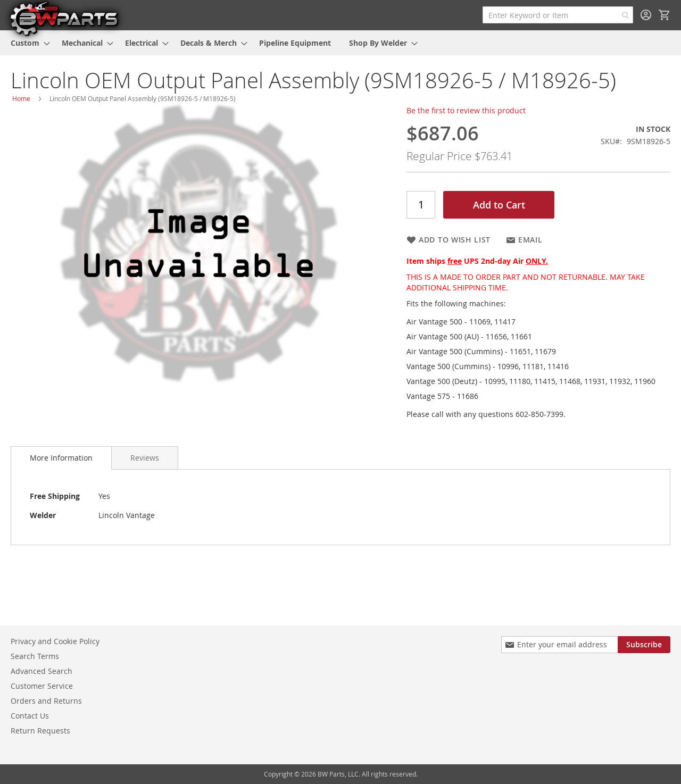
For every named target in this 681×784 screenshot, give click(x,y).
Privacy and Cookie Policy (55, 641)
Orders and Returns (46, 701)
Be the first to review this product (466, 110)
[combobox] (558, 15)
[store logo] (64, 18)
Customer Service (42, 686)
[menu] (340, 43)
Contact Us (30, 716)
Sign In (646, 15)
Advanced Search (41, 671)
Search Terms (35, 656)
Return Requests (40, 731)
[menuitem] (27, 43)
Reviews (145, 458)
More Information (61, 458)
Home (21, 98)
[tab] (61, 458)
